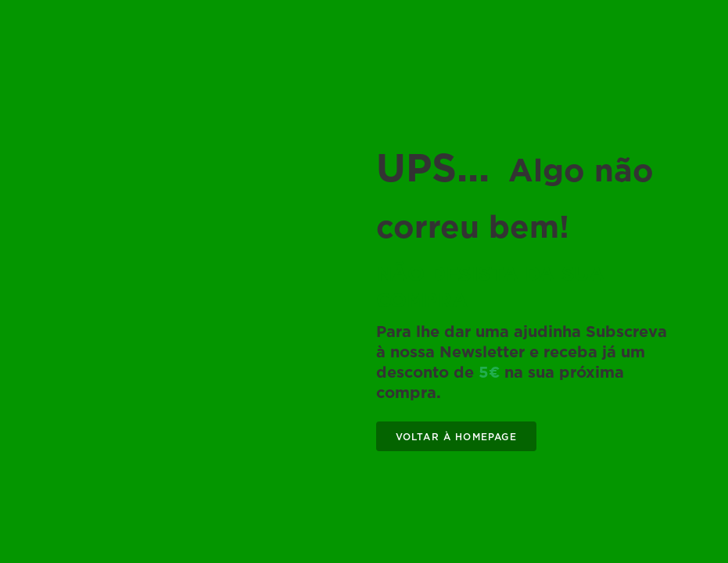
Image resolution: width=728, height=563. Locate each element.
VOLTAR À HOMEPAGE (456, 437)
